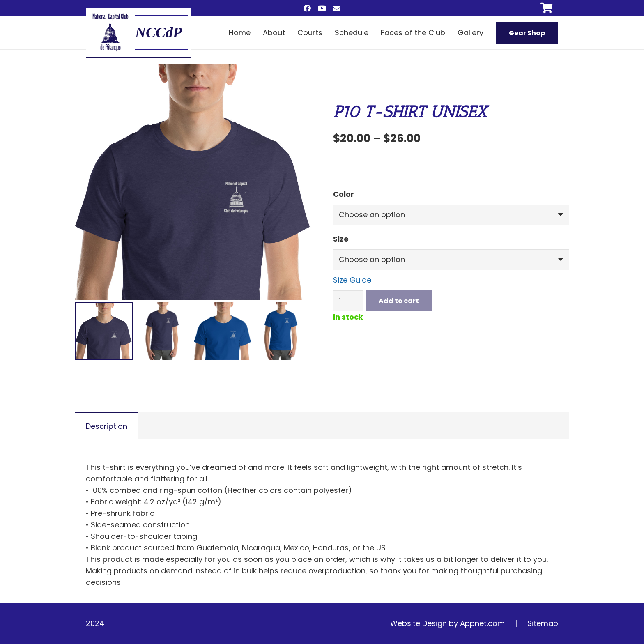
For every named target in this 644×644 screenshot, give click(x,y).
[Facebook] (307, 8)
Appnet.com (482, 623)
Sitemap (543, 623)
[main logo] (110, 32)
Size (341, 239)
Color (344, 194)
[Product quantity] (348, 301)
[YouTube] (322, 8)
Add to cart (399, 301)
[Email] (337, 8)
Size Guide (352, 280)
